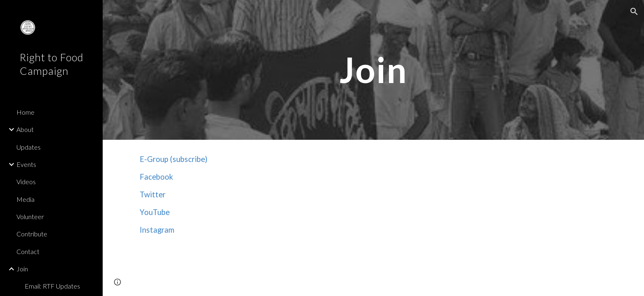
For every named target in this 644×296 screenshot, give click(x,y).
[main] (373, 70)
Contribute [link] (32, 234)
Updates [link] (29, 147)
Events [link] (26, 164)
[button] (634, 12)
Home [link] (25, 112)
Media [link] (25, 199)
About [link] (25, 129)
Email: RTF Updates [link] (52, 286)
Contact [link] (28, 251)
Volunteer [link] (30, 216)
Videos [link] (26, 182)
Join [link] (22, 269)
